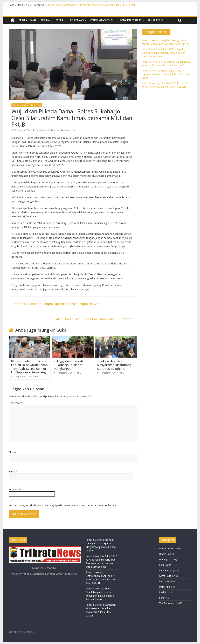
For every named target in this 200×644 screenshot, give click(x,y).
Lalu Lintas (165, 565)
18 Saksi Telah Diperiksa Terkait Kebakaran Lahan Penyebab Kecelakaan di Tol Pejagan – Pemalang (29, 367)
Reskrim (164, 592)
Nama (13, 452)
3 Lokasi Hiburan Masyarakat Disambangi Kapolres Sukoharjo (115, 365)
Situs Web (15, 489)
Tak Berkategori (168, 603)
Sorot (162, 598)
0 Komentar (68, 130)
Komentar (16, 403)
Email (13, 471)
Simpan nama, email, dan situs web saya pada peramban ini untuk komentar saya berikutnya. (63, 505)
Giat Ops (164, 559)
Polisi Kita (165, 587)
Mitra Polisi (35, 105)
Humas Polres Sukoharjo (47, 130)
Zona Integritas (131, 20)
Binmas (163, 554)
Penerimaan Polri (102, 20)
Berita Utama (27, 20)
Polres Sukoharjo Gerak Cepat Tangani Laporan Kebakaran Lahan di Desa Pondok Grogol (165, 74)
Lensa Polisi (156, 20)
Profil (59, 20)
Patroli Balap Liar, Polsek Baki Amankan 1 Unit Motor (96, 319)
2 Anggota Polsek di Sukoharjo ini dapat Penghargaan (68, 365)
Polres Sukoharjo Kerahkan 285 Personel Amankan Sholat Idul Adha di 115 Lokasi (90, 5)
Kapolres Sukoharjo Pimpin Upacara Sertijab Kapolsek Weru (55, 304)
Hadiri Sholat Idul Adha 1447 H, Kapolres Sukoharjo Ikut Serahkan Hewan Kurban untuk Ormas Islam (164, 53)
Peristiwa (164, 581)
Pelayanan (77, 20)
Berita (45, 20)
